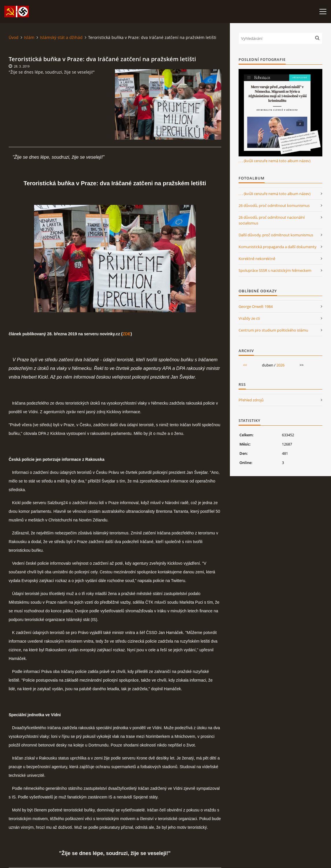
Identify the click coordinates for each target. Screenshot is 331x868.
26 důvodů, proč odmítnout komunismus (274, 205)
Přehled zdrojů (251, 400)
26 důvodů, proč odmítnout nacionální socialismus (272, 220)
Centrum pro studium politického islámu (273, 330)
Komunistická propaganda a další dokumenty (278, 247)
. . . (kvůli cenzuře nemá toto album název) (275, 161)
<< (245, 365)
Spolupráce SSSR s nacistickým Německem (275, 270)
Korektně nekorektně (257, 259)
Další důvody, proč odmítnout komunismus (276, 235)
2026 (280, 365)
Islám (29, 37)
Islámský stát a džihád (61, 37)
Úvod (14, 37)
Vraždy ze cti (249, 318)
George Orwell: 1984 (256, 306)
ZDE (127, 334)
